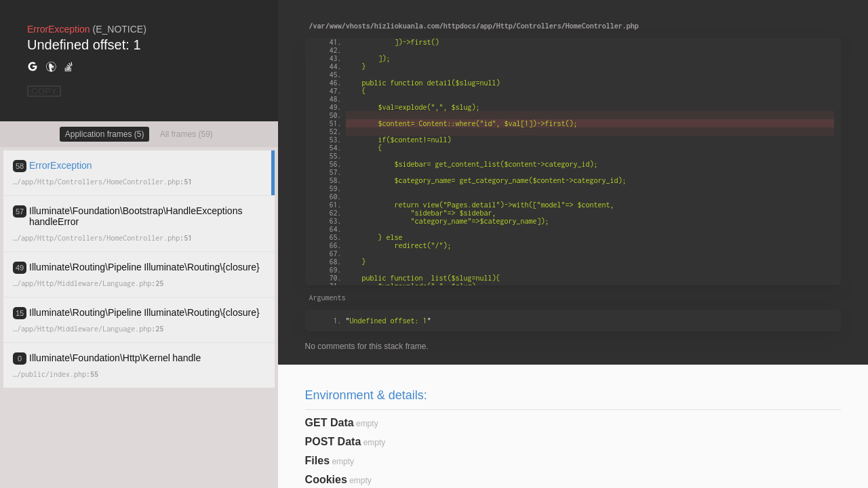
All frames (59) (186, 134)
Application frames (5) (105, 134)
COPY (44, 91)
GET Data (330, 423)
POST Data (333, 442)
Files (317, 461)
